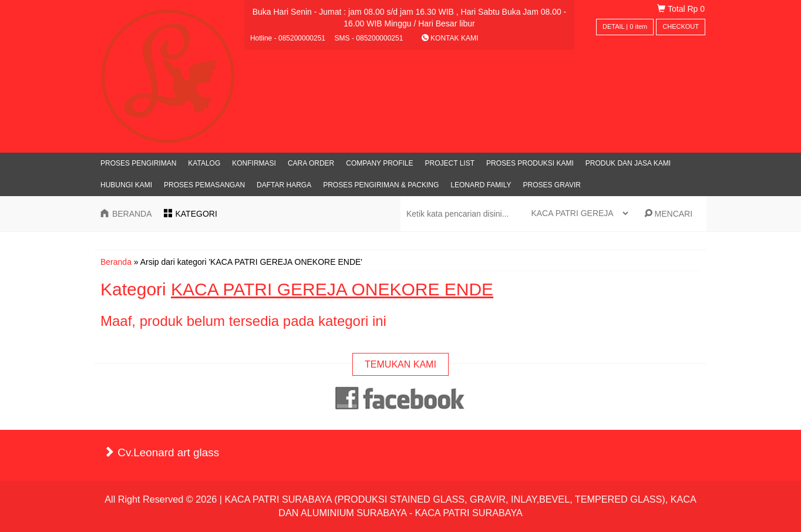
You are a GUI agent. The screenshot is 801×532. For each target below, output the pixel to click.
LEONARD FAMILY (481, 185)
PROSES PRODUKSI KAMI (530, 163)
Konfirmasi (254, 163)
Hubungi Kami (126, 185)
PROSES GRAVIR (551, 185)
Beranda (116, 262)
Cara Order (311, 163)
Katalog (204, 163)
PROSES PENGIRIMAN (138, 163)
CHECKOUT (681, 26)
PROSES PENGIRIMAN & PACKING (381, 185)
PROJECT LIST (450, 163)
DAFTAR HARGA (284, 185)
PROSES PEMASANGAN (204, 185)
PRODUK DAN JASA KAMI (628, 163)
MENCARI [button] (668, 214)
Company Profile (379, 163)
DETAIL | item (625, 26)
